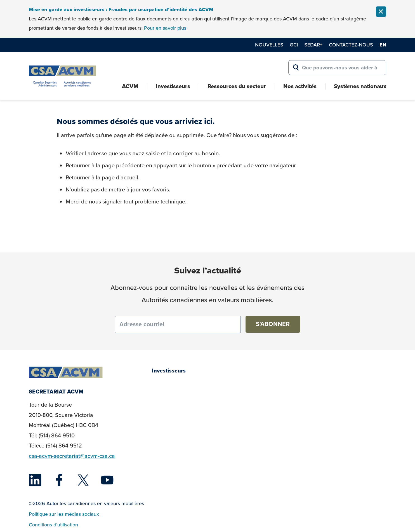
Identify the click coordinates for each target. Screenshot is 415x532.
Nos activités (300, 86)
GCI (294, 45)
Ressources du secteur (237, 86)
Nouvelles (269, 45)
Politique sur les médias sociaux (64, 514)
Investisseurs (173, 86)
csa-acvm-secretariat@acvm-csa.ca (72, 456)
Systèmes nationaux (360, 86)
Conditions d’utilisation (53, 525)
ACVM (130, 86)
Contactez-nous (351, 45)
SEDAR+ (313, 45)
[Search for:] (337, 68)
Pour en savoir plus (165, 28)
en (383, 45)
